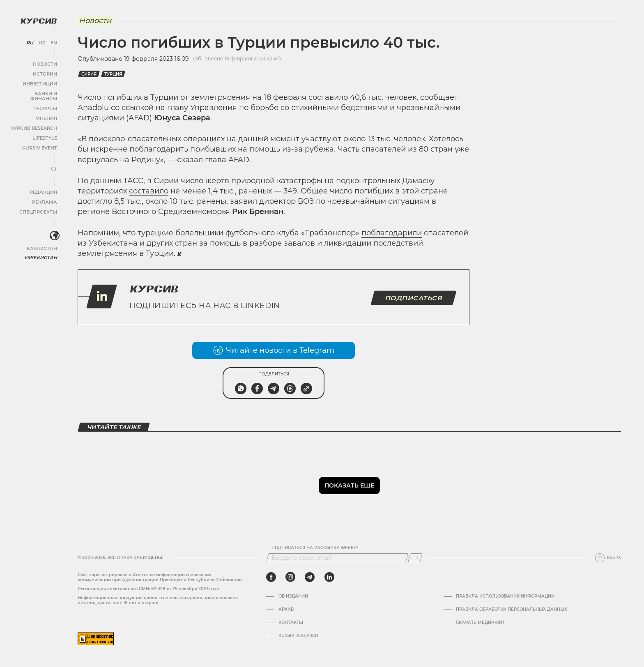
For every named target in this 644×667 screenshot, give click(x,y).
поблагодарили (392, 233)
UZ (41, 41)
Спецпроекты (38, 205)
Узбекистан (41, 250)
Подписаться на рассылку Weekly (315, 548)
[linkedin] (329, 577)
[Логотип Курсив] (37, 19)
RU (29, 41)
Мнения (46, 112)
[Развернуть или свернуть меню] (53, 163)
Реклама (44, 195)
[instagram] (290, 577)
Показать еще (349, 485)
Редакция (43, 185)
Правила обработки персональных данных (512, 609)
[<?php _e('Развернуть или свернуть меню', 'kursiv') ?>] (53, 230)
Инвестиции (40, 82)
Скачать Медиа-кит (480, 623)
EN (52, 41)
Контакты (291, 623)
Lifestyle (44, 131)
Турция (113, 74)
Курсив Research (34, 121)
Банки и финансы (33, 92)
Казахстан (42, 241)
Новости (45, 62)
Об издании (293, 596)
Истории (45, 72)
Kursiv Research (298, 636)
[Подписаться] (415, 558)
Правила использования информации (505, 596)
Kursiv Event (40, 141)
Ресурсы (45, 102)
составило (149, 191)
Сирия (89, 74)
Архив (286, 609)
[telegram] (310, 577)
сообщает (439, 97)
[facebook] (271, 577)
